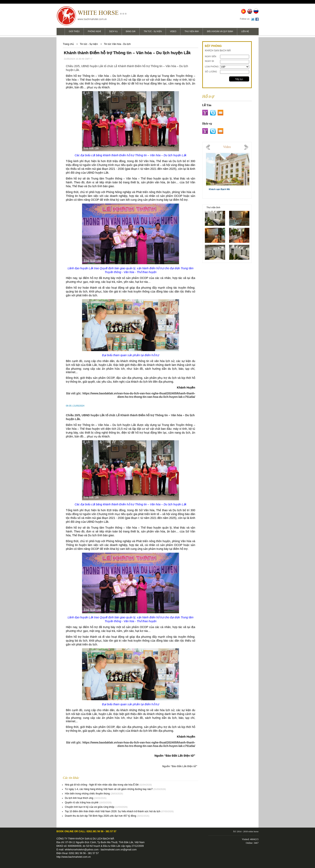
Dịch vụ (113, 31)
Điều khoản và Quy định (220, 31)
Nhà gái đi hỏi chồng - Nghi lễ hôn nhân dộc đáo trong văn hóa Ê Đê (102, 785)
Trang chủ (68, 44)
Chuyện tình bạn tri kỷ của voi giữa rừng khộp (90, 807)
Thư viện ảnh (192, 31)
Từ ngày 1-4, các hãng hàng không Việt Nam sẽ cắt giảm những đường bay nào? (109, 789)
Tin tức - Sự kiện (153, 31)
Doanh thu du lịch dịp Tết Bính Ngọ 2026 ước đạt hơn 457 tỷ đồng (101, 816)
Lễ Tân (207, 105)
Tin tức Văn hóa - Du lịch (117, 44)
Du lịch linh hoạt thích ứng (79, 798)
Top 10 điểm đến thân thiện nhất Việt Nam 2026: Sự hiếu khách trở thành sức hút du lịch (113, 811)
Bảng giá (131, 31)
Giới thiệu (74, 31)
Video (173, 31)
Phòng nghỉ (94, 31)
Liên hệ (245, 31)
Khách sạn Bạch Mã (219, 189)
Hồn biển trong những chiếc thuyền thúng (87, 794)
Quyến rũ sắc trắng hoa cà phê (82, 803)
